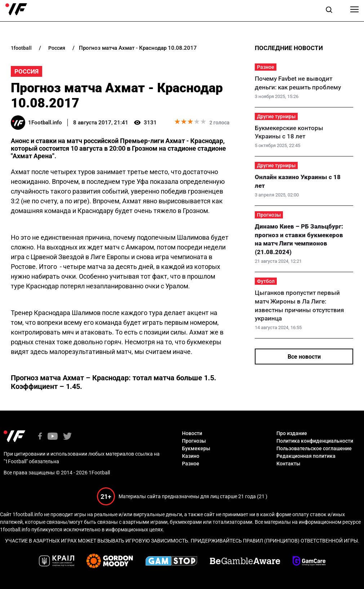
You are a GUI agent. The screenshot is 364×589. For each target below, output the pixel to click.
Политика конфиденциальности (315, 441)
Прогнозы (269, 215)
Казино (191, 456)
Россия (26, 71)
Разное (266, 67)
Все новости (304, 357)
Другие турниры (276, 116)
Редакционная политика (306, 456)
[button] (329, 11)
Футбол (266, 281)
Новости (192, 433)
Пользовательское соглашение (314, 448)
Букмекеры (196, 448)
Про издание (292, 433)
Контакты (288, 464)
